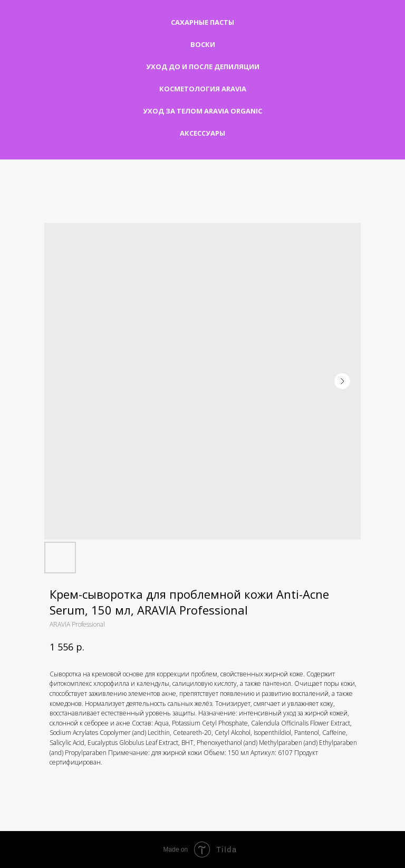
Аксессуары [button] (202, 133)
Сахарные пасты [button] (202, 22)
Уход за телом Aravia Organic (202, 111)
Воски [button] (203, 44)
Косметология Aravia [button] (203, 89)
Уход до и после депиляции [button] (203, 67)
